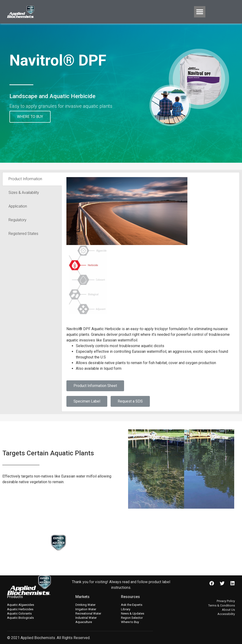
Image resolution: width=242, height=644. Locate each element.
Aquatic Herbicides (20, 609)
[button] (200, 12)
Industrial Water (86, 618)
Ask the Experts (132, 605)
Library (126, 609)
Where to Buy (130, 622)
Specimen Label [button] (87, 401)
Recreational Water (88, 613)
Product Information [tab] (25, 179)
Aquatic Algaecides (21, 605)
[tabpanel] (151, 292)
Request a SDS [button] (130, 401)
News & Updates (133, 613)
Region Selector (132, 618)
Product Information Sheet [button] (95, 386)
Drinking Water (85, 605)
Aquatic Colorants (19, 613)
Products (15, 597)
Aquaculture (84, 622)
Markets (82, 597)
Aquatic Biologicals (20, 618)
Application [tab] (18, 206)
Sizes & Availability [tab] (24, 193)
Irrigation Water (86, 609)
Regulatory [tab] (17, 220)
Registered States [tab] (23, 234)
